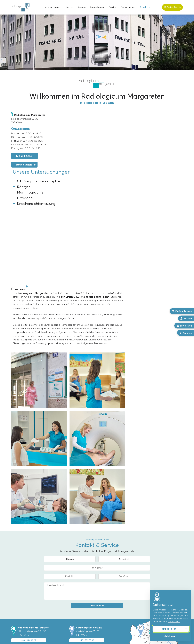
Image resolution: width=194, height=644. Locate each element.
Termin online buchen (27, 546)
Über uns (69, 7)
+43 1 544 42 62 (23, 156)
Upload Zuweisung (27, 553)
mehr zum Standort (27, 560)
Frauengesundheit (151, 584)
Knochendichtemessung (23, 611)
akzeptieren (169, 629)
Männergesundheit (151, 589)
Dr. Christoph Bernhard (110, 593)
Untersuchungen (52, 7)
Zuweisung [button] (184, 326)
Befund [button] (186, 318)
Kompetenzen (97, 7)
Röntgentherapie (20, 602)
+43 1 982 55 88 (87, 539)
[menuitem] (52, 7)
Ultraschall (16, 606)
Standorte (145, 7)
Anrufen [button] (185, 333)
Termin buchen (128, 7)
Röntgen (16, 597)
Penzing (59, 589)
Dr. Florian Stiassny (108, 597)
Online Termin (172, 7)
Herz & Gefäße (150, 602)
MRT (14, 584)
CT (13, 589)
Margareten (61, 584)
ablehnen (169, 636)
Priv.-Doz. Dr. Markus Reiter (112, 589)
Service (112, 7)
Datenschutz (174, 621)
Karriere (82, 7)
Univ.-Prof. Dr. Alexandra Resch (114, 584)
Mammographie (19, 593)
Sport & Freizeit (150, 593)
